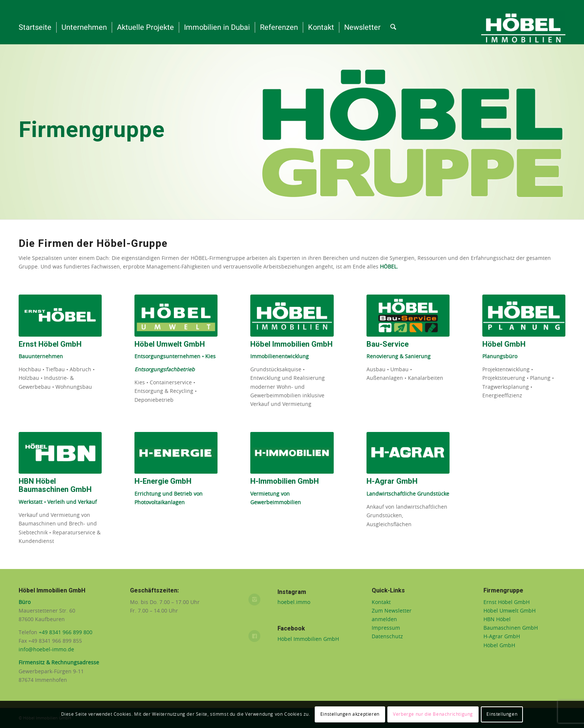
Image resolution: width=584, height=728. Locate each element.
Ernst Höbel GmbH (507, 603)
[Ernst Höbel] (60, 316)
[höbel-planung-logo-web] (524, 316)
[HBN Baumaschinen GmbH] (60, 453)
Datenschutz (387, 637)
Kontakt (381, 603)
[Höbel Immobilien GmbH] (292, 316)
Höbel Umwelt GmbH (510, 611)
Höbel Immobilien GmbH (308, 639)
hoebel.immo (294, 603)
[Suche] (393, 28)
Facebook (291, 629)
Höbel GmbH (499, 646)
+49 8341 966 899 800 (66, 633)
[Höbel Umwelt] (176, 316)
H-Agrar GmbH (502, 637)
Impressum (386, 628)
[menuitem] (35, 28)
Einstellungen (502, 714)
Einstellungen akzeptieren (350, 714)
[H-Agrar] (408, 453)
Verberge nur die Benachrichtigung (433, 714)
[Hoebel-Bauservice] (408, 316)
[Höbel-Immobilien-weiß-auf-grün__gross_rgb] (523, 28)
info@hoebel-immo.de (46, 650)
